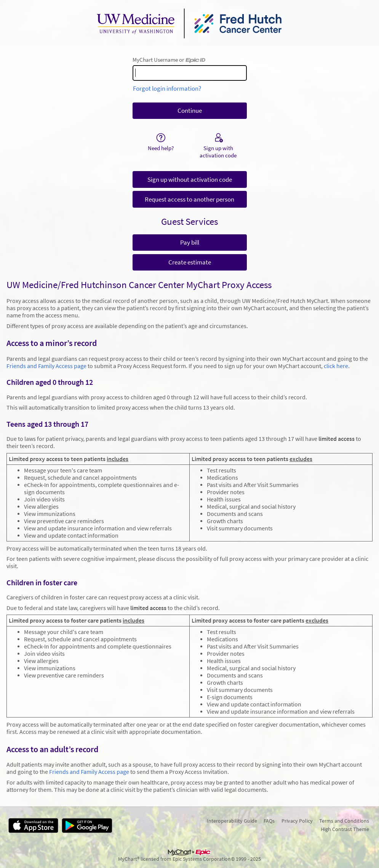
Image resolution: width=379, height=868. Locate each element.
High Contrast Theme (345, 829)
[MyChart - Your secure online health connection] (189, 23)
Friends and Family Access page (46, 366)
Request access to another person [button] (189, 199)
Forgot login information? (167, 88)
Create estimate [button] (190, 262)
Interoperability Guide (232, 821)
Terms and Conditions (344, 821)
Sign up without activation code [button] (190, 179)
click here (336, 366)
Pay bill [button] (190, 242)
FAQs (269, 821)
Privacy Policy (297, 821)
